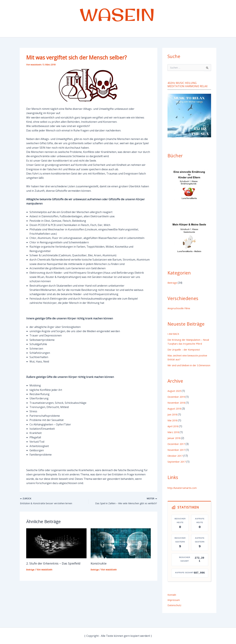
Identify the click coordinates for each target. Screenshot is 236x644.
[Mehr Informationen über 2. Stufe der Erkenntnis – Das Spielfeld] (56, 544)
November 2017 (177, 458)
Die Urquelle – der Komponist (186, 353)
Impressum (174, 608)
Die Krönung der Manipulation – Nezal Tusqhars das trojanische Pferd (187, 344)
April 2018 (174, 434)
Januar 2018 (175, 446)
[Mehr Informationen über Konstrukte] (121, 544)
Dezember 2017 (177, 452)
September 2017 (178, 469)
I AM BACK (174, 334)
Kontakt (172, 603)
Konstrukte (99, 564)
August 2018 (175, 416)
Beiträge (31, 570)
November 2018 (177, 410)
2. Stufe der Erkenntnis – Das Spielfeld (56, 564)
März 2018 (174, 440)
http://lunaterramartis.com (184, 496)
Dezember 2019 (177, 405)
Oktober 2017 (176, 464)
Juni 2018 (173, 422)
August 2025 (175, 399)
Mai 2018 (173, 428)
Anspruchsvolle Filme (180, 308)
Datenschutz (175, 613)
